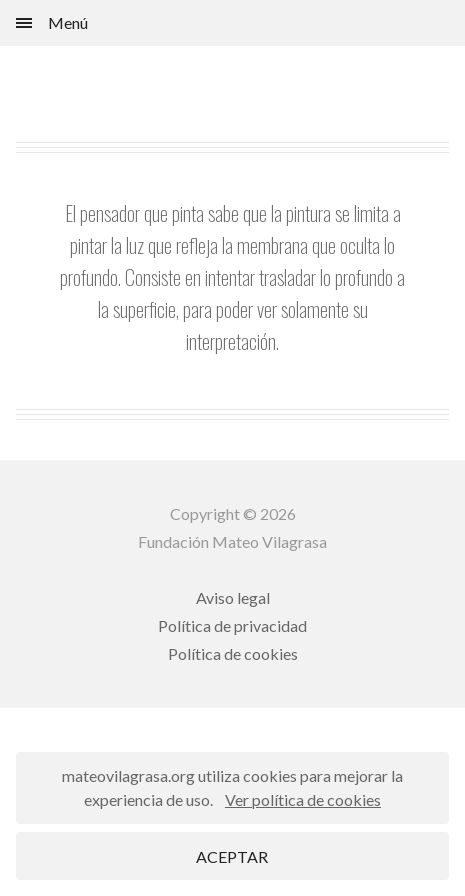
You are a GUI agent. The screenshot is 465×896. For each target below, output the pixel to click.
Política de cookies (233, 653)
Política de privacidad (232, 625)
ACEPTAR (232, 856)
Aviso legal (233, 597)
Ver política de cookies (303, 799)
